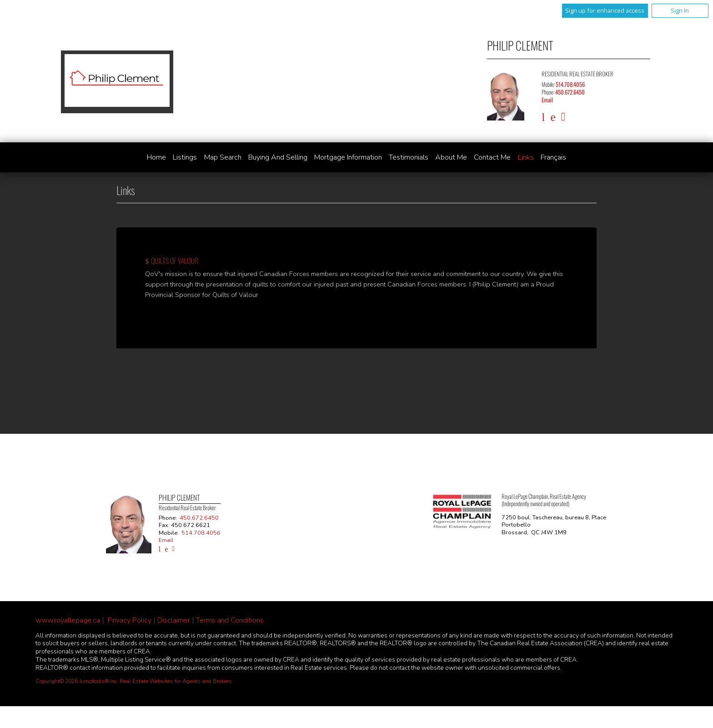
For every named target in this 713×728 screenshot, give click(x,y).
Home (156, 157)
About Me (451, 157)
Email (547, 100)
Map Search (223, 157)
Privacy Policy (130, 620)
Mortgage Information (348, 157)
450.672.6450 (570, 92)
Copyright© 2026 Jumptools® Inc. (77, 681)
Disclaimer (174, 620)
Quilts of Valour (175, 261)
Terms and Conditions (230, 620)
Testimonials (409, 157)
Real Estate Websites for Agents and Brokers (176, 681)
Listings (185, 157)
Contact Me (492, 157)
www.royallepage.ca (68, 620)
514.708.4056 (570, 84)
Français (553, 157)
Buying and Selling (278, 157)
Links (526, 157)
